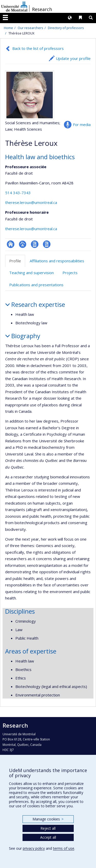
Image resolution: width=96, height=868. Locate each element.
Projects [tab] (70, 273)
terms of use (64, 848)
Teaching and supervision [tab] (31, 273)
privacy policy (34, 848)
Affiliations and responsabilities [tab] (57, 261)
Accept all (48, 837)
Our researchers (30, 28)
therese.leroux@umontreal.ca (31, 202)
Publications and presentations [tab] (36, 285)
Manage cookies (48, 819)
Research (42, 9)
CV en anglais (47, 244)
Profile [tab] (15, 261)
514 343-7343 (18, 193)
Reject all (48, 828)
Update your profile (73, 58)
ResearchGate (11, 244)
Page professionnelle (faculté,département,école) (23, 244)
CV (35, 244)
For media (82, 124)
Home (8, 28)
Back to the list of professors (38, 48)
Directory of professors (66, 28)
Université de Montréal (14, 6)
